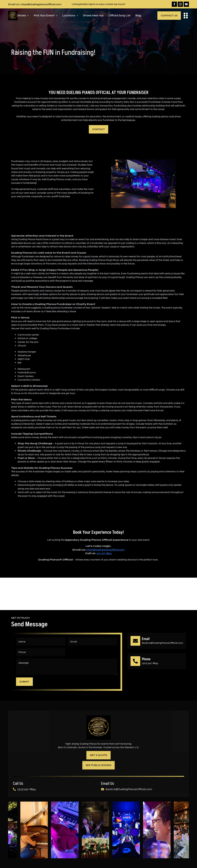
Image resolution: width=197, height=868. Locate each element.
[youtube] (186, 4)
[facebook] (174, 4)
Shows (22, 15)
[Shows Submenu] (27, 15)
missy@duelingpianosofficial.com (105, 550)
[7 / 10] (160, 830)
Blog (138, 15)
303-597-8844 (104, 553)
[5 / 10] (99, 830)
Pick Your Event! (44, 15)
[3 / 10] (38, 830)
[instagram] (180, 4)
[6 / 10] (130, 830)
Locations (69, 15)
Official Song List (120, 15)
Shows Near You (93, 15)
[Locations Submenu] (77, 15)
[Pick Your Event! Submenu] (56, 15)
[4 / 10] (68, 830)
